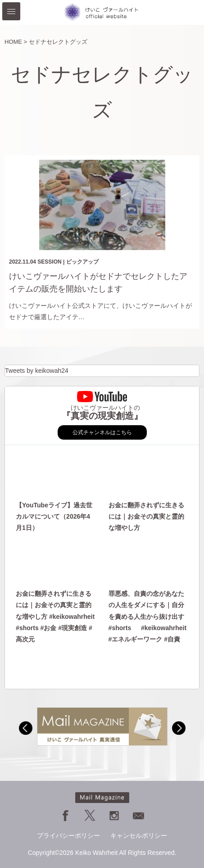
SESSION (49, 262)
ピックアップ (82, 262)
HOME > (16, 42)
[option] (102, 726)
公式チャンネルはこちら (102, 432)
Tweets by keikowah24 (37, 371)
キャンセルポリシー (139, 836)
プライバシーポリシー (68, 836)
